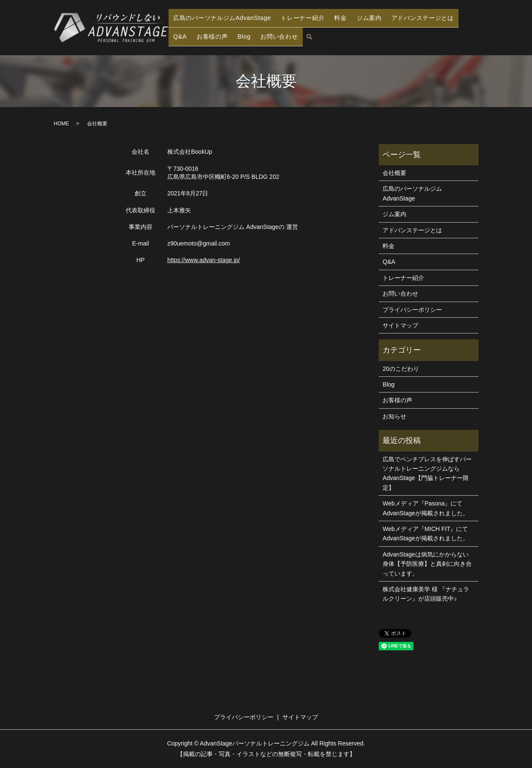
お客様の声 (209, 34)
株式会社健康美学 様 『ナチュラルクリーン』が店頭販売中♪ (426, 594)
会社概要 (394, 173)
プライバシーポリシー (412, 310)
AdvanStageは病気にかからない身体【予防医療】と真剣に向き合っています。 (427, 564)
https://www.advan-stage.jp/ (204, 260)
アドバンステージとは (426, 20)
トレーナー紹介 (310, 20)
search (304, 34)
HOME (62, 124)
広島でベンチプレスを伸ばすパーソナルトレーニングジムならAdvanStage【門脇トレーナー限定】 (427, 473)
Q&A (179, 34)
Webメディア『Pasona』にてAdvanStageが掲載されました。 (425, 508)
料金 (346, 20)
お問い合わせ (274, 34)
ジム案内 (373, 20)
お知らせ (394, 416)
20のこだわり (401, 369)
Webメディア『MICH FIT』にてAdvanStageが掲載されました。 (425, 534)
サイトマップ (400, 325)
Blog (240, 34)
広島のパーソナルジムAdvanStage (226, 20)
